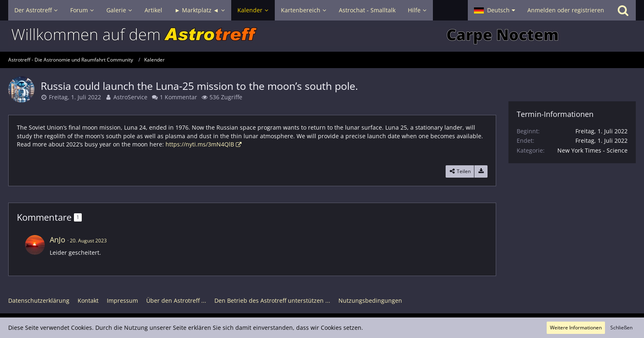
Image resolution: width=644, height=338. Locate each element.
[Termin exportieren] (481, 171)
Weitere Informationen (576, 328)
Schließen (621, 328)
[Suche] (623, 10)
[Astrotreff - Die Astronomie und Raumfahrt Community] (322, 36)
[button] (494, 10)
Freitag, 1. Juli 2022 (75, 97)
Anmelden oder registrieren (566, 10)
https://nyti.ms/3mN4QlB (200, 144)
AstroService (130, 97)
